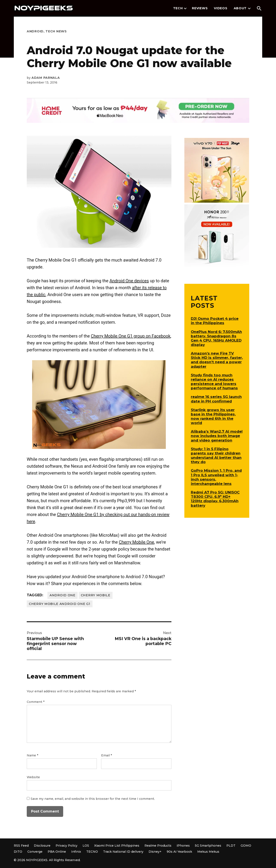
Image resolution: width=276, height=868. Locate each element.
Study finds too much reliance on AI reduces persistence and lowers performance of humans (214, 382)
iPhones (183, 846)
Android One (63, 595)
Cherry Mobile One (136, 542)
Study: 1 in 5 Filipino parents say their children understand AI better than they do (216, 455)
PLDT (231, 846)
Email (107, 755)
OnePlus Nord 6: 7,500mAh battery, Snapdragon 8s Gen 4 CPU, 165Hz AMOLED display (216, 338)
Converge (35, 852)
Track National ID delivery (123, 852)
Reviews (200, 8)
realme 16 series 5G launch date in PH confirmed (216, 399)
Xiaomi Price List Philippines (117, 846)
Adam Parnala (46, 78)
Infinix (76, 852)
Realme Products (158, 846)
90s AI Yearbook (179, 852)
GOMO (246, 846)
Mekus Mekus (208, 852)
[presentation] (185, 8)
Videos (221, 8)
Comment (36, 702)
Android (35, 31)
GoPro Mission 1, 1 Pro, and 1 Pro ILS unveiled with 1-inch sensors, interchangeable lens (216, 477)
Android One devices (129, 281)
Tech (178, 8)
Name (32, 755)
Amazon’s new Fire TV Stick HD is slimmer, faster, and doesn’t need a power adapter (217, 360)
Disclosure (42, 846)
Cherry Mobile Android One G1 (60, 604)
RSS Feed (21, 846)
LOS (86, 846)
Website (33, 777)
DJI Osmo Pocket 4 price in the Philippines (215, 321)
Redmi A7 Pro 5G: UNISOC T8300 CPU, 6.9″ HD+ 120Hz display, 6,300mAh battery (215, 499)
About (240, 8)
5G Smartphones (208, 846)
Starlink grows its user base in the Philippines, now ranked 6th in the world (213, 416)
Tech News (56, 31)
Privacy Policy (67, 846)
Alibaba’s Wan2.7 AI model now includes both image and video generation (217, 436)
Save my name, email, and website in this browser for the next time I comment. (93, 799)
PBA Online (57, 852)
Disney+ (155, 852)
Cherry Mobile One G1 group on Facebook (131, 336)
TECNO (92, 852)
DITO (18, 852)
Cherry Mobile (96, 595)
